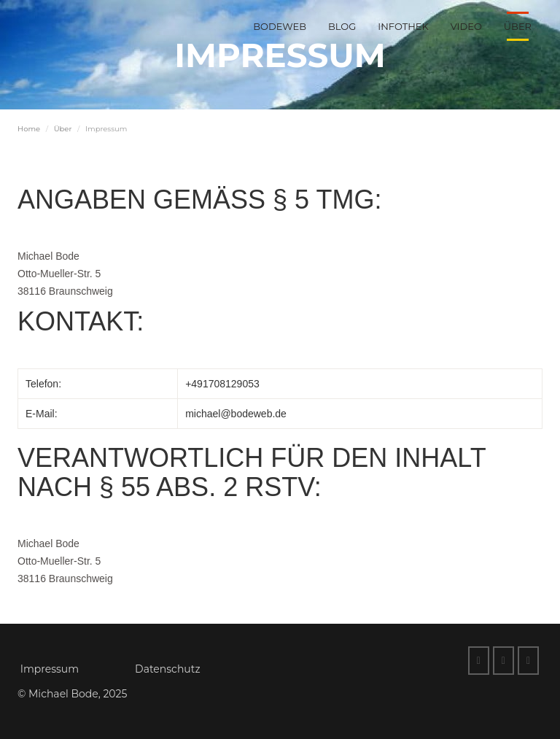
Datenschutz (167, 669)
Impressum (50, 669)
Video (466, 26)
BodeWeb (280, 26)
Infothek (403, 26)
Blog (342, 26)
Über (518, 26)
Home (29, 129)
